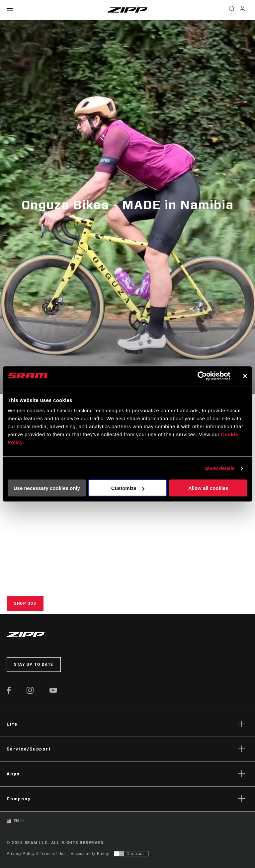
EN (13, 821)
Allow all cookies (208, 488)
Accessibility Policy (90, 854)
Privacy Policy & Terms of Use (36, 854)
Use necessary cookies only (47, 488)
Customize (128, 488)
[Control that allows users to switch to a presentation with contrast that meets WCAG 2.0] (131, 854)
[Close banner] (245, 376)
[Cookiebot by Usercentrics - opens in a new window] (201, 376)
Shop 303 (25, 603)
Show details (219, 468)
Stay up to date (34, 665)
